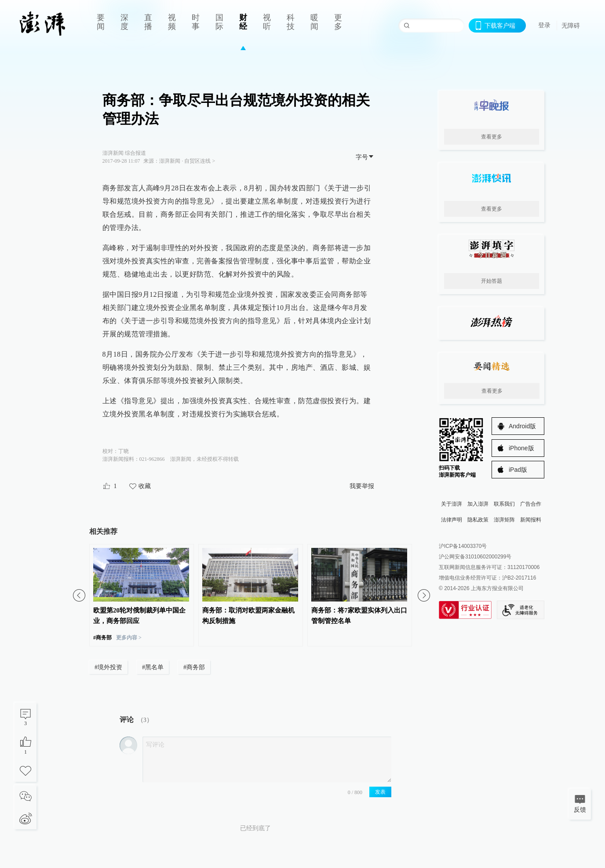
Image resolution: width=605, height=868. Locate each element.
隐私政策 (478, 520)
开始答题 (492, 281)
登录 (544, 25)
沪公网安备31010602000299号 (475, 557)
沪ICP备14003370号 (463, 546)
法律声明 (452, 520)
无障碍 (571, 26)
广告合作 (531, 504)
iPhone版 (521, 448)
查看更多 (492, 137)
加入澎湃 (478, 504)
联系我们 (504, 504)
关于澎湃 (452, 504)
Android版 (522, 426)
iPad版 (518, 470)
